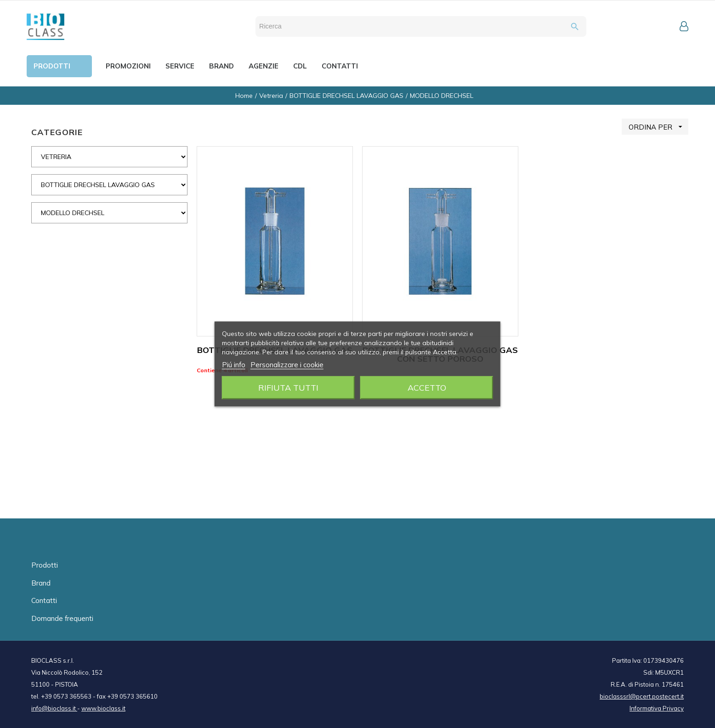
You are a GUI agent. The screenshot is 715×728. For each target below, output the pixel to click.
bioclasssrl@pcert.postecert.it (642, 696)
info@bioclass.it (54, 708)
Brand (41, 583)
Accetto (427, 388)
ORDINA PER (658, 127)
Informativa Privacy (657, 708)
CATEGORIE (57, 132)
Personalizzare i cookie (287, 365)
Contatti (44, 600)
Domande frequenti (62, 618)
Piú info (234, 365)
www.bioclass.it (103, 708)
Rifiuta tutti (288, 388)
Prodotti (45, 565)
